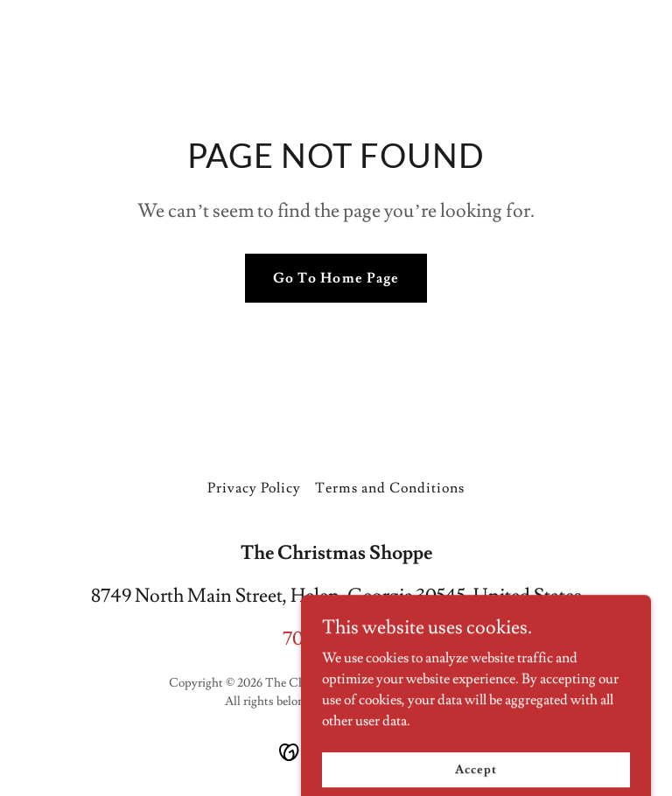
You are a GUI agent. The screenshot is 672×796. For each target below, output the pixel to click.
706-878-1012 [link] (336, 639)
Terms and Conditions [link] (389, 488)
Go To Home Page (336, 278)
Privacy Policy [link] (254, 488)
